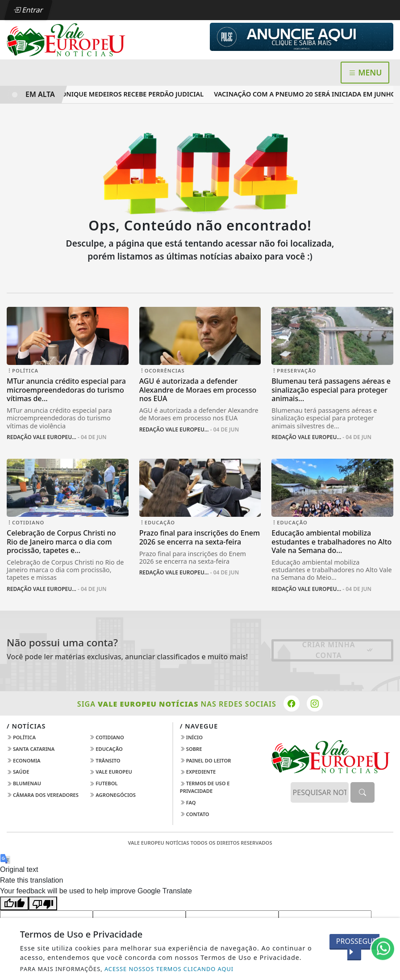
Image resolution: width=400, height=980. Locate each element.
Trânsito (105, 760)
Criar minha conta (338, 650)
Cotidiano (106, 737)
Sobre (191, 749)
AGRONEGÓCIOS (112, 795)
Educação (106, 749)
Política (21, 737)
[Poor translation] (43, 903)
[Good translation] (14, 903)
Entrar (28, 10)
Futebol (103, 783)
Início (191, 737)
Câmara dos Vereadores (43, 795)
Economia (24, 760)
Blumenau (24, 783)
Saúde (18, 772)
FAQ (188, 802)
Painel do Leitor (206, 760)
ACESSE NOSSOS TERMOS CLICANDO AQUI (169, 969)
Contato (195, 814)
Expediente (198, 772)
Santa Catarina (31, 749)
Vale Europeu (110, 772)
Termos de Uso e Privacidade (205, 787)
